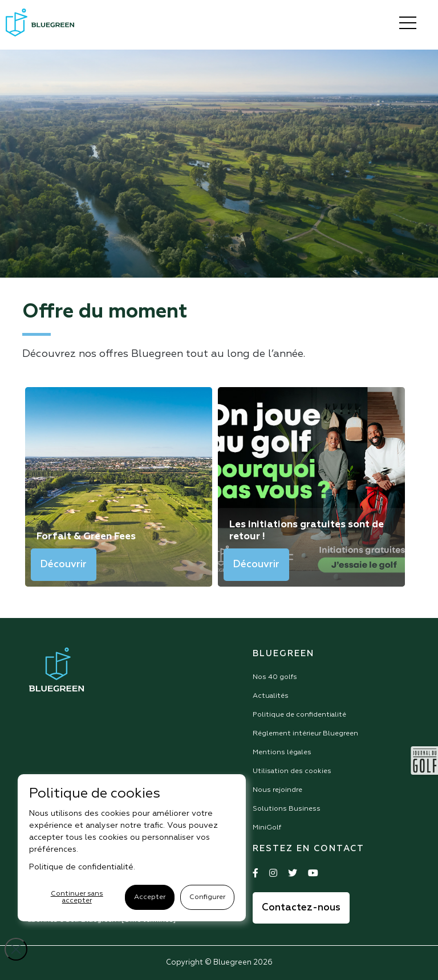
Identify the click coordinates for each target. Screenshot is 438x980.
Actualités (271, 696)
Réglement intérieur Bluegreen (305, 734)
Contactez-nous (301, 908)
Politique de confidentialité (299, 715)
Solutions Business (287, 809)
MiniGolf (267, 828)
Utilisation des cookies (292, 771)
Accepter (150, 897)
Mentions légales (282, 753)
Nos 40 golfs (275, 677)
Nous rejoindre (277, 790)
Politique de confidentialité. (82, 867)
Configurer (207, 897)
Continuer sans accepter (77, 897)
